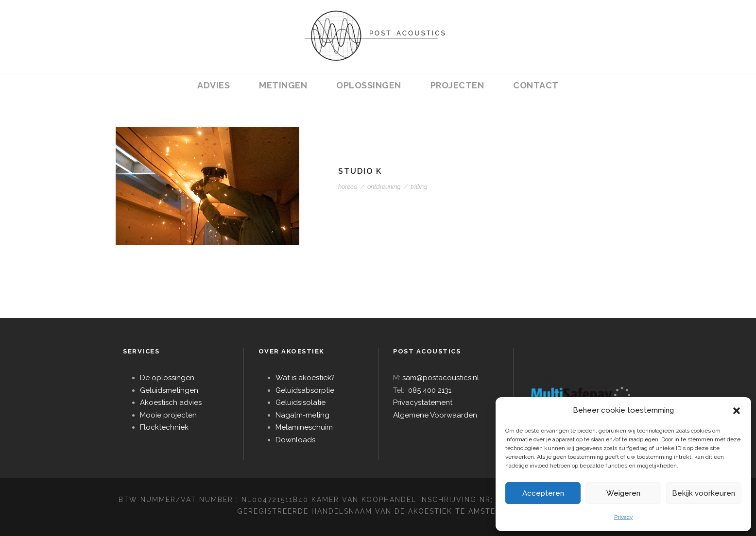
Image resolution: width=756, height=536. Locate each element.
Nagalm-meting (302, 415)
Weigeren (623, 493)
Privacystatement (423, 402)
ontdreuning (384, 187)
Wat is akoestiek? (305, 378)
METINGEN (283, 85)
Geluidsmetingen (169, 390)
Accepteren (543, 493)
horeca (348, 187)
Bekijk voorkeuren (704, 493)
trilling (419, 187)
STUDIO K (360, 171)
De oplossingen (167, 378)
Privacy (624, 517)
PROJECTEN (457, 85)
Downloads (295, 440)
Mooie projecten (168, 415)
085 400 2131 (430, 390)
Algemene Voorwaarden (435, 415)
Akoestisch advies (171, 402)
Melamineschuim (304, 427)
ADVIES (214, 85)
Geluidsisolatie (301, 402)
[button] (737, 411)
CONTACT (536, 85)
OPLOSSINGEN (369, 85)
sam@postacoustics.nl (441, 378)
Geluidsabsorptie (305, 390)
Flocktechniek (164, 427)
